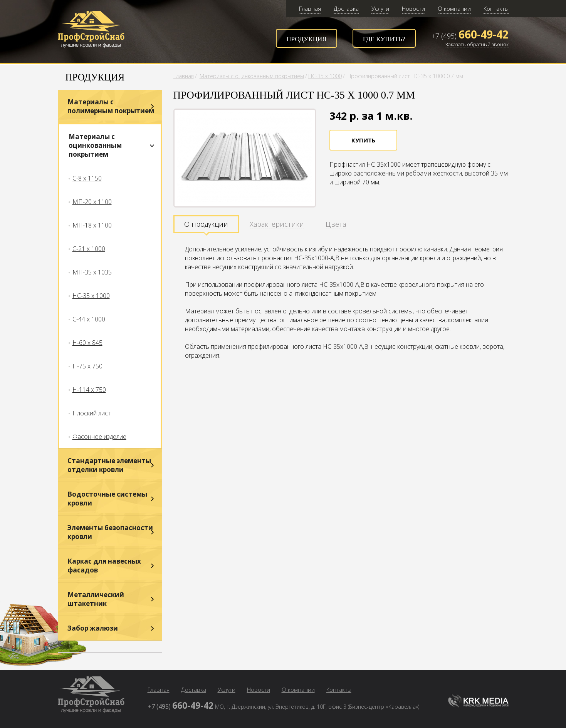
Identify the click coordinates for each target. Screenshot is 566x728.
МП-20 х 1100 (92, 202)
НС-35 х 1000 (91, 296)
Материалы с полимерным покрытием (111, 106)
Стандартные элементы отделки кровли (109, 465)
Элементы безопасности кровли (110, 532)
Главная (310, 8)
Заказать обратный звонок (477, 45)
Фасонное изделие (99, 437)
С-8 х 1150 (87, 178)
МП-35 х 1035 (92, 272)
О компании (454, 8)
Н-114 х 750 (89, 390)
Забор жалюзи (93, 628)
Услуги (380, 8)
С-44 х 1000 (89, 319)
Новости (413, 8)
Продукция (306, 39)
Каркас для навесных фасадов (104, 566)
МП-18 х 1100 (92, 225)
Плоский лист (92, 413)
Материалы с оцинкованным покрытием (95, 145)
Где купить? (384, 39)
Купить (363, 140)
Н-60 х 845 (87, 343)
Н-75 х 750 (87, 366)
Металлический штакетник (96, 599)
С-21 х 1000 (89, 249)
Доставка (346, 8)
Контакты (496, 8)
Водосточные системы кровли (107, 499)
